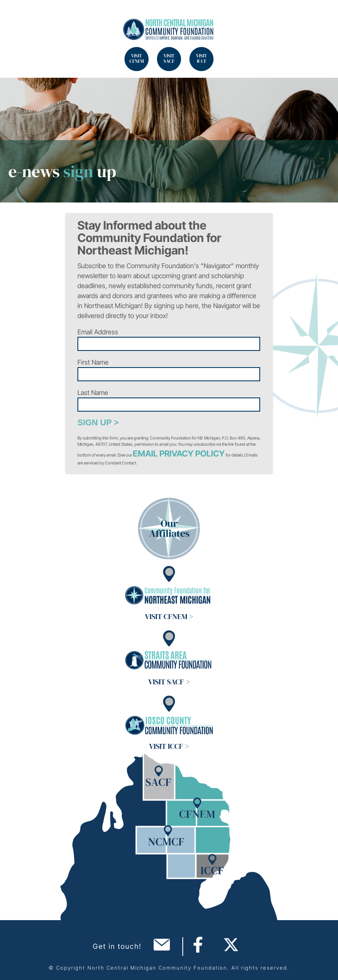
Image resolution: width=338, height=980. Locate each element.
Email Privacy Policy (179, 454)
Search (17, 17)
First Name (93, 362)
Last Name (93, 392)
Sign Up (94, 422)
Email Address (98, 332)
